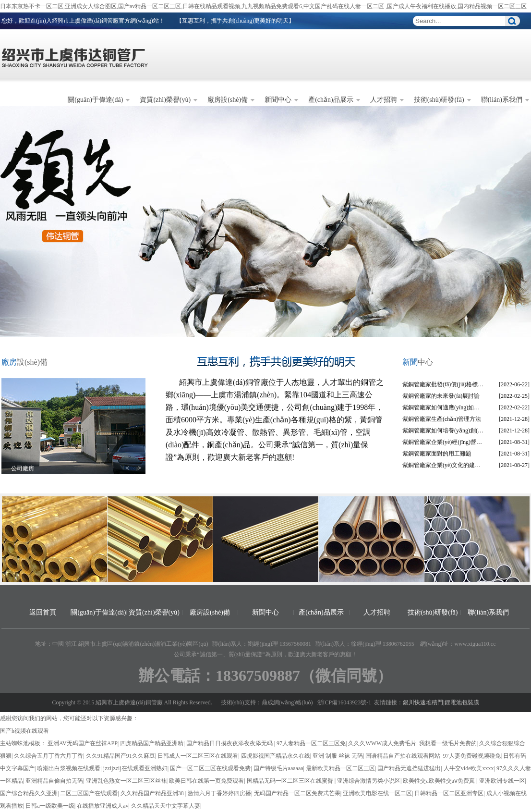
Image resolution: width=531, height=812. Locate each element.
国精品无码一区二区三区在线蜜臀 (291, 781)
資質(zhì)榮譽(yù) (165, 100)
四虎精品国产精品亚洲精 (152, 743)
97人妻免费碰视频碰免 (472, 756)
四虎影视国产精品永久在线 (276, 756)
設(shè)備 (24, 362)
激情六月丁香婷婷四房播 (219, 793)
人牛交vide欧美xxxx (469, 768)
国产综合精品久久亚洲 (29, 793)
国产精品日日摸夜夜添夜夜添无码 (230, 743)
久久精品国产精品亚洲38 (153, 793)
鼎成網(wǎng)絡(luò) (287, 702)
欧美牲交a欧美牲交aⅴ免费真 (440, 781)
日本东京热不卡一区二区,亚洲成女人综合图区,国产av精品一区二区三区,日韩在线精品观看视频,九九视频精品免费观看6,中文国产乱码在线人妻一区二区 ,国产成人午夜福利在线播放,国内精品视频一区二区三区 (263, 6)
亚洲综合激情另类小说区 (369, 781)
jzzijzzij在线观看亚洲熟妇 (135, 768)
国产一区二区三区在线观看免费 (210, 768)
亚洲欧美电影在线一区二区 (377, 793)
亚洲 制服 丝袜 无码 (338, 756)
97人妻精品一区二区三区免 (311, 743)
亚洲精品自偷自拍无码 (54, 781)
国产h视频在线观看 (24, 731)
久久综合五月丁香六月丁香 (48, 756)
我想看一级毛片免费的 (448, 743)
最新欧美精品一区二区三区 (340, 768)
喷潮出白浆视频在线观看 (69, 768)
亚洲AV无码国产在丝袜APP (83, 743)
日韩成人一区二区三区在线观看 (198, 756)
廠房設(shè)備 (228, 100)
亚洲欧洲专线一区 (502, 781)
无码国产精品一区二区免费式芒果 (297, 793)
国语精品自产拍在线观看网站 (403, 756)
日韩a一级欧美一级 (50, 806)
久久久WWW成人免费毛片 (382, 743)
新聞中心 (278, 100)
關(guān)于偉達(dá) (95, 100)
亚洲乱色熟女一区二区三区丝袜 (126, 781)
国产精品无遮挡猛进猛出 (409, 768)
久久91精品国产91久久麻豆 (121, 756)
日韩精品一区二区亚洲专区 (449, 793)
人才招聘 (384, 100)
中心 (418, 362)
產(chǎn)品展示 (331, 100)
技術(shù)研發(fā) (439, 100)
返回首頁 (43, 612)
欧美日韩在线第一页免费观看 (206, 781)
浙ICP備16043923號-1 (344, 702)
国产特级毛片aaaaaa (278, 768)
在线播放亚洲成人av (103, 806)
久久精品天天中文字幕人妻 (166, 806)
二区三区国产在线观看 (89, 793)
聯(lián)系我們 (502, 100)
